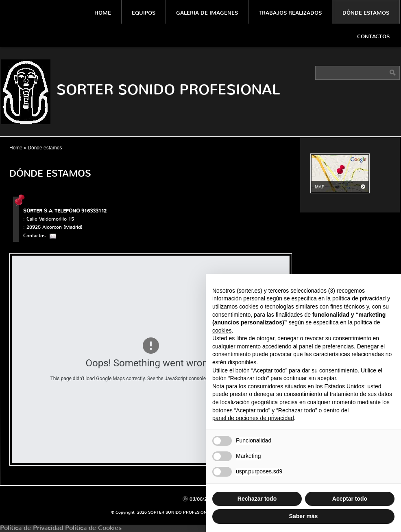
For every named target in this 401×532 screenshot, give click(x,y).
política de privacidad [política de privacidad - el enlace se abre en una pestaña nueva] (359, 298)
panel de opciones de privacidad (253, 418)
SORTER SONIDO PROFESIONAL (168, 90)
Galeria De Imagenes (207, 13)
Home (103, 13)
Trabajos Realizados (290, 13)
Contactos (373, 36)
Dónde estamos (366, 13)
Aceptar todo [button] (350, 499)
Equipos (144, 13)
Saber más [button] (304, 516)
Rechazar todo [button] (257, 499)
